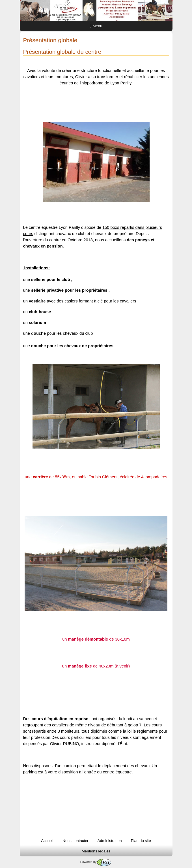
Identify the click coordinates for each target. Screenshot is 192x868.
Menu (96, 26)
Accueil (47, 841)
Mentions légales (96, 851)
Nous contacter (75, 841)
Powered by (96, 862)
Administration (110, 841)
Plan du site (141, 841)
